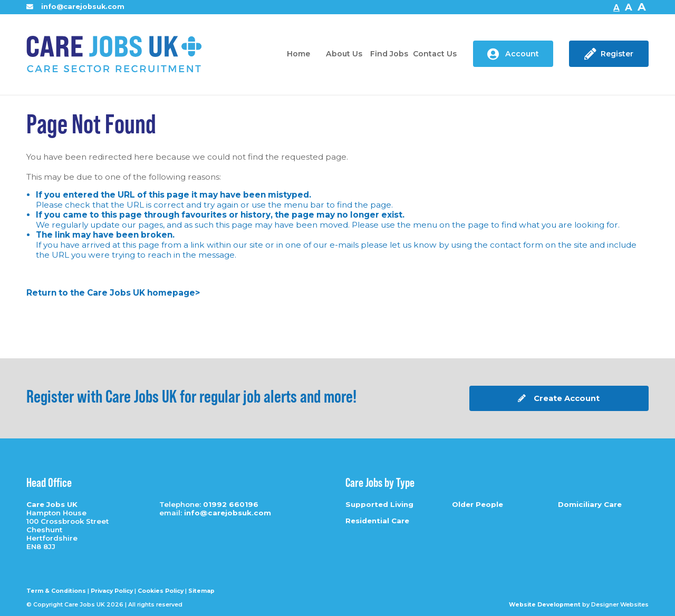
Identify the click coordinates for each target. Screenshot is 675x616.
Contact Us (435, 54)
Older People (478, 504)
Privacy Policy (112, 591)
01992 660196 (231, 504)
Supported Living (379, 504)
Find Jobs (389, 54)
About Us (344, 54)
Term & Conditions (56, 591)
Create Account (559, 398)
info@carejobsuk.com (75, 7)
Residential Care (377, 521)
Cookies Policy (161, 591)
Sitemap (201, 591)
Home (298, 54)
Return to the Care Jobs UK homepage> (113, 293)
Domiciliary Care (590, 504)
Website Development (545, 605)
